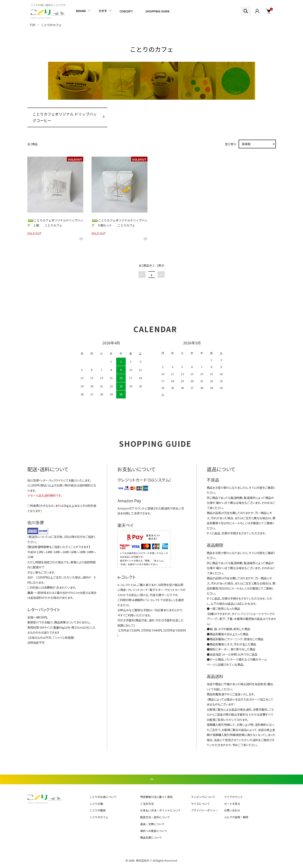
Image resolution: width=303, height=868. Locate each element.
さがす (103, 11)
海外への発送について (154, 831)
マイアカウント (234, 797)
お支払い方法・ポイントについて (160, 810)
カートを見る (232, 804)
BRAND (81, 11)
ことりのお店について (103, 797)
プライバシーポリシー (204, 810)
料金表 (35, 506)
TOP (32, 25)
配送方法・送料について (155, 817)
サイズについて (200, 804)
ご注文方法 (147, 804)
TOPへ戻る (151, 779)
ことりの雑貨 (98, 810)
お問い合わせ (232, 810)
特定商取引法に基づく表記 (156, 797)
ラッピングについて (203, 797)
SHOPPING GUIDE (158, 11)
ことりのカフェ (51, 25)
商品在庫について (151, 837)
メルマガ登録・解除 (236, 817)
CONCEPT (126, 11)
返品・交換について (152, 824)
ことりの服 (96, 804)
